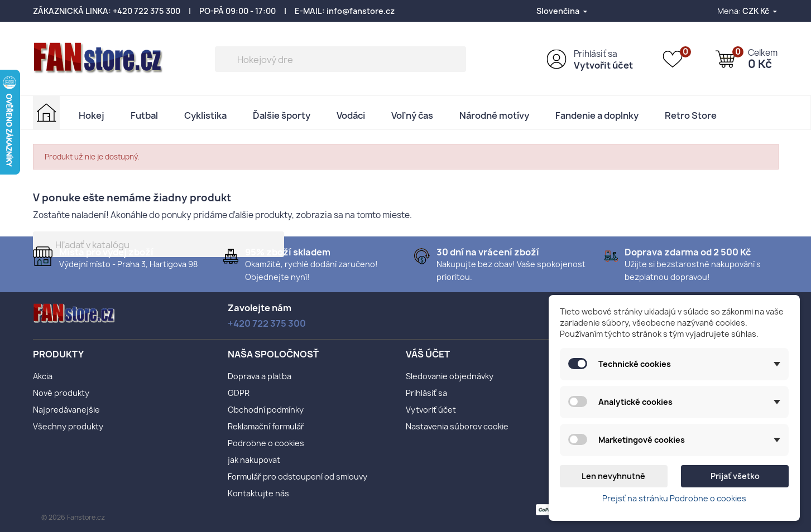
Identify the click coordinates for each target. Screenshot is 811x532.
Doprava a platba (260, 376)
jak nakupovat (254, 460)
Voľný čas (412, 115)
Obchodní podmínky (266, 410)
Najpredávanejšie (66, 410)
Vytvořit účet (603, 65)
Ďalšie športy (282, 115)
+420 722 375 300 (147, 11)
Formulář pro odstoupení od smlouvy (297, 477)
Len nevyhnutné (613, 476)
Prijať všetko (735, 476)
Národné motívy (494, 115)
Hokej (92, 115)
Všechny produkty (68, 426)
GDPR (239, 393)
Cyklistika (205, 115)
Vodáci (351, 115)
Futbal (144, 115)
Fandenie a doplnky (597, 115)
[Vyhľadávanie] (340, 59)
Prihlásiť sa (596, 54)
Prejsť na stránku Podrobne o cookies (674, 498)
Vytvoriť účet (431, 410)
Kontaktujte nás (258, 493)
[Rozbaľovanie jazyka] (563, 11)
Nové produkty (61, 393)
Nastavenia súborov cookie (457, 426)
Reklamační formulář (266, 426)
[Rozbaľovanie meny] (760, 11)
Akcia (43, 376)
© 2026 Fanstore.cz (73, 517)
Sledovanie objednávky (450, 376)
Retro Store (691, 115)
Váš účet (428, 354)
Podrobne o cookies (266, 443)
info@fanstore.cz (361, 11)
